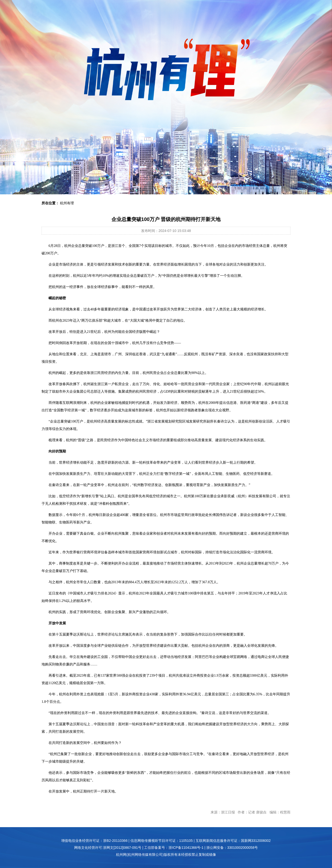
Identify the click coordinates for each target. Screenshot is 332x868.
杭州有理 (67, 203)
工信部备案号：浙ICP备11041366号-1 (174, 848)
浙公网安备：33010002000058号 (232, 848)
